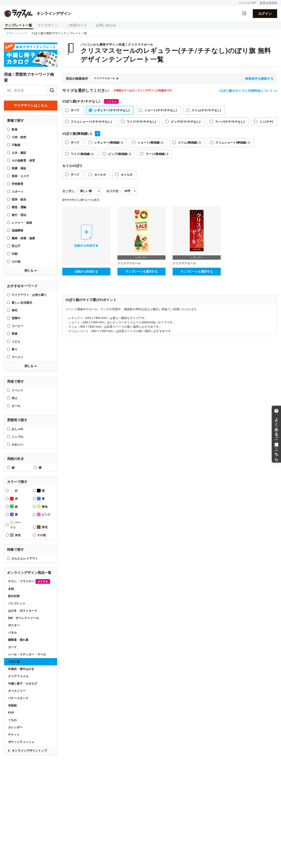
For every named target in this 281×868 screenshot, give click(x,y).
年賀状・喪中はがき (21, 669)
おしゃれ (18, 429)
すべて (75, 110)
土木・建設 (19, 153)
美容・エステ (20, 176)
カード (12, 647)
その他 (16, 262)
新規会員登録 (268, 3)
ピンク (44, 514)
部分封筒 (14, 596)
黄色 (42, 506)
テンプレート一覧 (18, 25)
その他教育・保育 (23, 161)
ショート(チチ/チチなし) (161, 110)
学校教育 (18, 184)
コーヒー (18, 326)
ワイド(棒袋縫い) (82, 154)
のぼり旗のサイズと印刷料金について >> (248, 91)
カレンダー (15, 727)
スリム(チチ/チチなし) (206, 110)
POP (11, 713)
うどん (16, 342)
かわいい (18, 445)
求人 (15, 398)
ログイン (265, 14)
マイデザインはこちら (31, 105)
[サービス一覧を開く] (244, 14)
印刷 (15, 254)
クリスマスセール (104, 78)
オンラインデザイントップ (29, 751)
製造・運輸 (19, 207)
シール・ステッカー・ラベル (27, 654)
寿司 (15, 310)
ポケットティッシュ (21, 742)
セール (16, 406)
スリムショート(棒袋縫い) (233, 143)
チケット (14, 735)
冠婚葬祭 (18, 231)
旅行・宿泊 (19, 215)
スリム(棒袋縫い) (189, 143)
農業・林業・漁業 (23, 238)
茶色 (42, 527)
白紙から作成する (86, 272)
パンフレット (17, 603)
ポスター (14, 625)
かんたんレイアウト (25, 559)
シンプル (18, 437)
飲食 (15, 129)
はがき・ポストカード (23, 611)
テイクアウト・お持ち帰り (29, 295)
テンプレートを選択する (141, 272)
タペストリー (17, 691)
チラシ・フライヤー (29, 581)
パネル (12, 633)
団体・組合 (19, 199)
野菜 (15, 334)
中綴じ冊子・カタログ (23, 684)
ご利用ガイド (77, 25)
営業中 (16, 318)
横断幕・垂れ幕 (18, 640)
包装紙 (12, 705)
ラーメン (18, 357)
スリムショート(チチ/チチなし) (91, 122)
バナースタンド (18, 698)
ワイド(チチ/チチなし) (141, 122)
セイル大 (127, 175)
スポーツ (18, 192)
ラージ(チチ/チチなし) (230, 122)
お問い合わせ (106, 25)
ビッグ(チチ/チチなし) (186, 122)
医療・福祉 (19, 168)
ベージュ (15, 525)
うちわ (12, 720)
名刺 (11, 589)
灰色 (15, 535)
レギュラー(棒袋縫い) (109, 143)
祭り (15, 349)
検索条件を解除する (259, 79)
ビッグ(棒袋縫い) (119, 154)
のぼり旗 (14, 662)
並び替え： (70, 191)
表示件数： (114, 191)
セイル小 (100, 175)
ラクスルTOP (247, 3)
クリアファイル (18, 676)
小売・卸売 (19, 137)
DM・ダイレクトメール (23, 618)
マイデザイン (48, 25)
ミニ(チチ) (266, 122)
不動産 (16, 145)
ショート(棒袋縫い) (150, 143)
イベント (18, 390)
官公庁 (16, 246)
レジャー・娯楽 (22, 223)
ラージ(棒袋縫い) (157, 154)
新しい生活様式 (22, 303)
